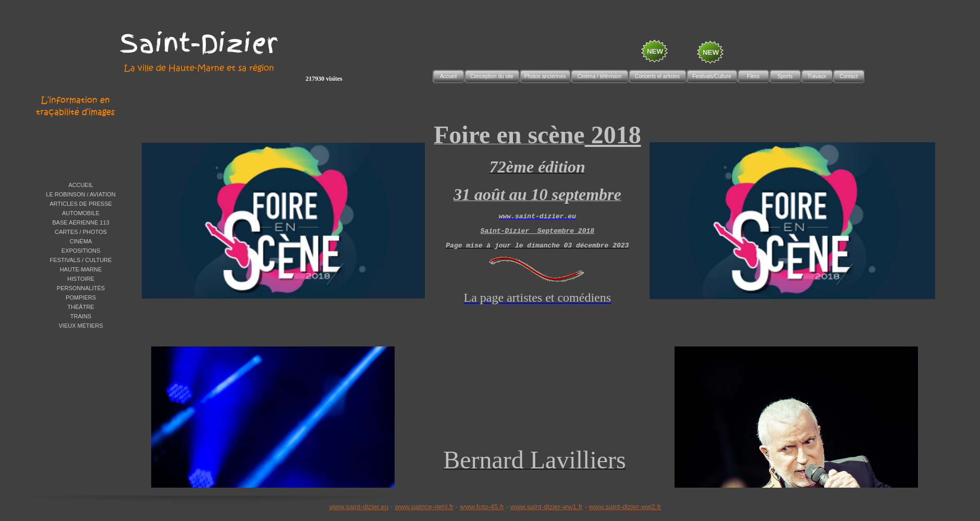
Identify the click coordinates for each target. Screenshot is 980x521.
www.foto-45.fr (482, 507)
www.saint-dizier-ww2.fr (625, 507)
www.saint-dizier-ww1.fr (547, 507)
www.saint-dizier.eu (359, 507)
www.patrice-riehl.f (423, 507)
